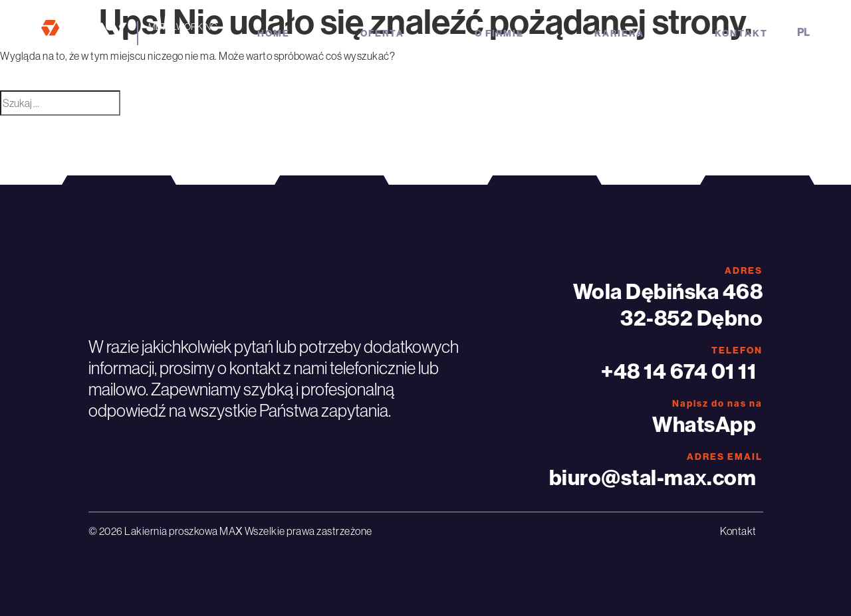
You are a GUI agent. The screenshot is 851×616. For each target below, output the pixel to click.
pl (803, 32)
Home (274, 33)
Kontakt (741, 33)
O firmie (499, 33)
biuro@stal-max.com (653, 477)
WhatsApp (704, 424)
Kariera (619, 33)
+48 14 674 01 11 (678, 371)
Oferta (382, 33)
